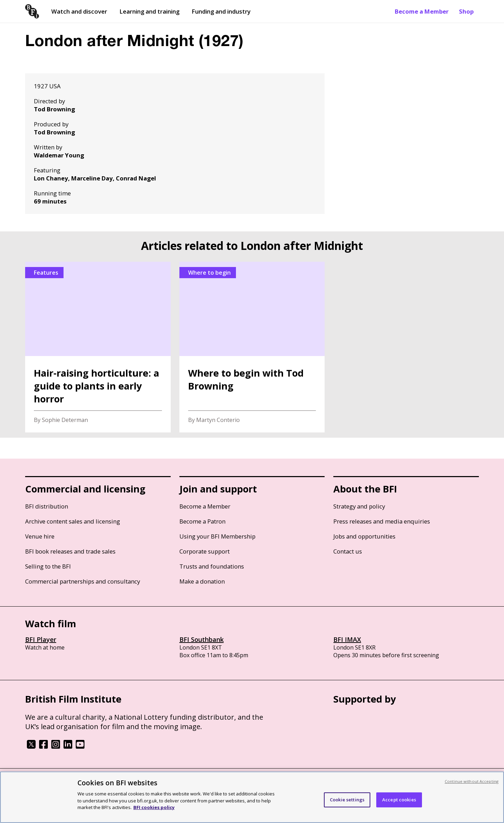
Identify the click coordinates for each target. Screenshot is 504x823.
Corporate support (205, 551)
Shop (466, 11)
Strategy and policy (359, 506)
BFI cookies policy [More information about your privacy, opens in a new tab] (154, 807)
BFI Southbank (202, 639)
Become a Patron (202, 521)
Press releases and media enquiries (382, 521)
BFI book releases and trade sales (70, 551)
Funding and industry (221, 11)
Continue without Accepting (472, 781)
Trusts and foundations (212, 566)
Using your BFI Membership (217, 536)
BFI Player (41, 639)
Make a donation (202, 581)
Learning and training (149, 11)
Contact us (348, 551)
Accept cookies (399, 800)
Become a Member (422, 11)
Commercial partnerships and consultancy (83, 581)
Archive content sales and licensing (73, 521)
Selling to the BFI (48, 566)
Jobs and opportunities (364, 536)
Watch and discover (79, 11)
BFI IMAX (347, 639)
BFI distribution (47, 506)
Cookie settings (347, 800)
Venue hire (40, 536)
